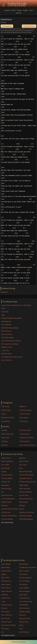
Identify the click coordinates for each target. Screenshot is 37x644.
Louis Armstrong (26, 602)
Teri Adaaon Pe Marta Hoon (12, 357)
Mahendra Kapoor (26, 499)
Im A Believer (6, 325)
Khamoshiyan (25, 441)
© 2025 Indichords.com (18, 642)
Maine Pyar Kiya (7, 434)
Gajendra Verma (25, 478)
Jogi (3, 315)
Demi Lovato (24, 571)
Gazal (3, 414)
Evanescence (6, 581)
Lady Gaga (23, 595)
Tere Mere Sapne (8, 338)
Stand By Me (6, 321)
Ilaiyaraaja (5, 485)
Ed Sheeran (24, 574)
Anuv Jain (23, 465)
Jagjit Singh (24, 485)
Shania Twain (6, 622)
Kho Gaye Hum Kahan (10, 344)
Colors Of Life (25, 414)
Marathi (13, 10)
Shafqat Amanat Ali (27, 512)
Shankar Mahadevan (9, 516)
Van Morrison (24, 632)
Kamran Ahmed (25, 492)
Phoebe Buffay (25, 612)
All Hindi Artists (7, 523)
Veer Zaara (5, 438)
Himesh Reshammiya (27, 482)
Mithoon (5, 506)
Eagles (4, 574)
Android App (29, 29)
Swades (4, 430)
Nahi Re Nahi (6, 354)
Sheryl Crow (24, 622)
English (25, 10)
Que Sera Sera (7, 334)
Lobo (3, 602)
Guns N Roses (24, 581)
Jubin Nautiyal (25, 489)
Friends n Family (8, 418)
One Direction (25, 608)
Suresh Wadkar (7, 519)
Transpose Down (29, 26)
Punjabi (7, 10)
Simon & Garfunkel (8, 625)
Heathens (4, 292)
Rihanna (22, 615)
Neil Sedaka (24, 605)
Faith (3, 309)
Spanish (18, 13)
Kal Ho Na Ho (6, 360)
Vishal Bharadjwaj (26, 519)
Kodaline (5, 595)
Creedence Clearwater (28, 568)
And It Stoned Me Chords (11, 341)
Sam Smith (6, 619)
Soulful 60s (6, 421)
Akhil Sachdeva (7, 461)
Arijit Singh (6, 468)
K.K (3, 492)
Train (21, 629)
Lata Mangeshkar (8, 499)
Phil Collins (6, 612)
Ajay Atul (23, 458)
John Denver (6, 588)
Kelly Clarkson (7, 591)
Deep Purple (6, 571)
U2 (2, 632)
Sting (21, 625)
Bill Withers (24, 564)
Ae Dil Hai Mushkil (27, 438)
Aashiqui (5, 441)
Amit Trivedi (24, 461)
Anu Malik (5, 465)
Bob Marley (6, 568)
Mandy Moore (7, 605)
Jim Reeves (23, 585)
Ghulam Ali (6, 482)
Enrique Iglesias (25, 578)
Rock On (5, 445)
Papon (22, 509)
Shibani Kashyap (25, 516)
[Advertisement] (18, 381)
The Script (5, 629)
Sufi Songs (24, 421)
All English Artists (8, 635)
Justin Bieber (24, 588)
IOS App (19, 29)
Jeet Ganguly (6, 489)
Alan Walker (6, 564)
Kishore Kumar (7, 495)
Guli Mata (5, 312)
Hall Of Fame (6, 331)
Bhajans (23, 406)
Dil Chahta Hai (25, 430)
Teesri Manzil (24, 434)
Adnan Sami (6, 458)
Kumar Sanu (24, 495)
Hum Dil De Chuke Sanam (28, 445)
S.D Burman (6, 512)
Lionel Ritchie (24, 598)
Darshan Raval (7, 475)
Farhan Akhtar (7, 478)
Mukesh (22, 506)
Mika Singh (23, 502)
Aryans (4, 472)
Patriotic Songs (25, 410)
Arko (21, 468)
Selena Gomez (25, 619)
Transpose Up (7, 26)
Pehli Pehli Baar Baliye (10, 328)
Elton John (5, 578)
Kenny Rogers (24, 591)
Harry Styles (6, 585)
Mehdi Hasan (6, 502)
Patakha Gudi (7, 347)
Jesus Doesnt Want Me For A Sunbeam (16, 305)
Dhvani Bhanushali (26, 475)
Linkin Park (6, 598)
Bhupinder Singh (26, 472)
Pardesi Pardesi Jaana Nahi (12, 318)
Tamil (31, 10)
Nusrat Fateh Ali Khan (10, 509)
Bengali (19, 10)
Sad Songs (5, 406)
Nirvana (4, 608)
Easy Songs (24, 418)
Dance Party (6, 410)
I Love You (5, 350)
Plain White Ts (7, 615)
